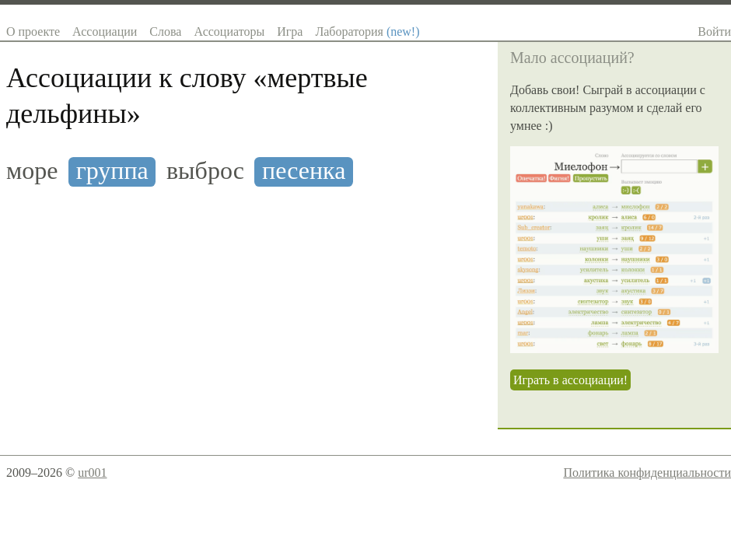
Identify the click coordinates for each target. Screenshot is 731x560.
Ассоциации (105, 31)
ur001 (92, 472)
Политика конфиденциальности (647, 472)
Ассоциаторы (229, 31)
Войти (714, 31)
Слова (165, 31)
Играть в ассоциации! (570, 380)
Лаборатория (367, 31)
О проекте (33, 31)
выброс (205, 171)
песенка (304, 171)
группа (112, 171)
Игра (290, 31)
